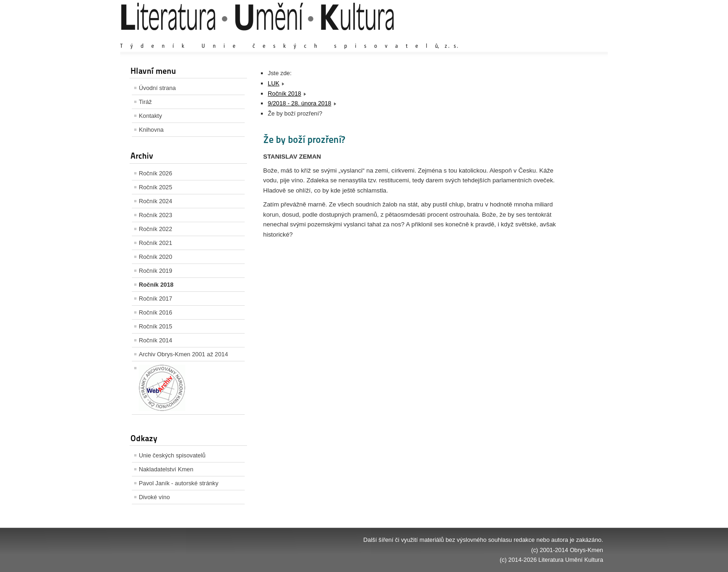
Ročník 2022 (156, 229)
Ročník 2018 (156, 285)
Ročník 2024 (156, 201)
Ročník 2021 (156, 243)
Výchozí (548, 37)
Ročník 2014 (156, 340)
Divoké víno (154, 497)
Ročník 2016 (156, 312)
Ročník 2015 (156, 326)
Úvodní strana (157, 88)
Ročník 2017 (156, 299)
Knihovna (151, 130)
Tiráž (145, 102)
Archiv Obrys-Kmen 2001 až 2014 (183, 354)
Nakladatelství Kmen (166, 469)
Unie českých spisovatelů (172, 455)
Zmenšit (575, 37)
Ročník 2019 (156, 271)
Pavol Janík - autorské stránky (179, 483)
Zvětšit (522, 37)
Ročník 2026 (156, 173)
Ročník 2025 (156, 187)
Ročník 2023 (156, 215)
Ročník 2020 (156, 257)
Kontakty (150, 116)
